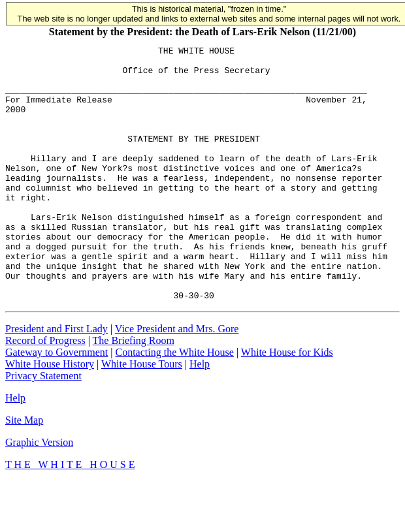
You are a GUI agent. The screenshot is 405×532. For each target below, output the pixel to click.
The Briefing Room (134, 391)
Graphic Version (39, 493)
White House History (50, 415)
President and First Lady (57, 380)
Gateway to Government (57, 403)
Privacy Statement (43, 427)
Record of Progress (45, 391)
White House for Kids (287, 403)
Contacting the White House (174, 403)
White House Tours (142, 415)
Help (200, 415)
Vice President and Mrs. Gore (177, 380)
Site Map (24, 471)
